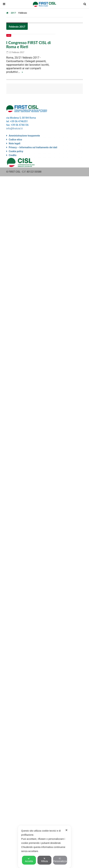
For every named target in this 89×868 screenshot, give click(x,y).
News (9, 35)
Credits (13, 155)
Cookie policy (16, 151)
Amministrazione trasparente (24, 136)
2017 (13, 13)
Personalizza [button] (60, 860)
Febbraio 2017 (17, 27)
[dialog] (45, 847)
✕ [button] (66, 830)
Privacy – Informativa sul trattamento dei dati (33, 147)
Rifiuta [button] (45, 860)
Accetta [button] (29, 860)
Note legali (15, 143)
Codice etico (15, 140)
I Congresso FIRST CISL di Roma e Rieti (29, 45)
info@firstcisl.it (15, 129)
